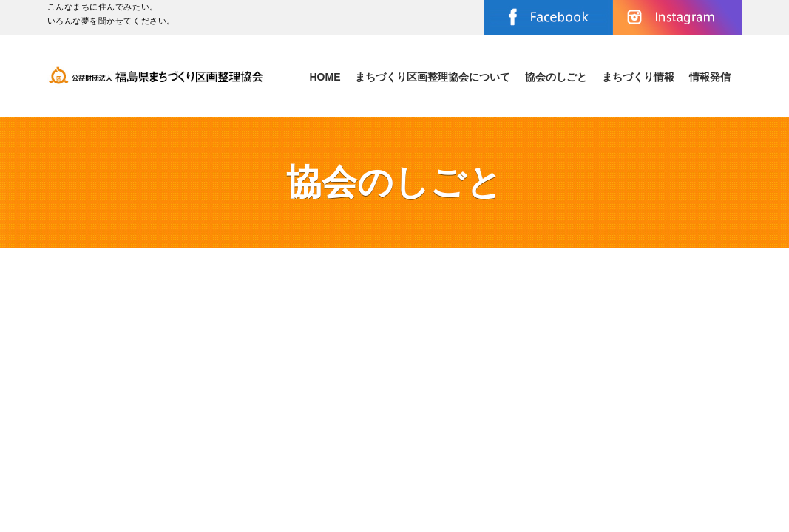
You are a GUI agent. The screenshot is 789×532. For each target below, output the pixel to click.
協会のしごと (556, 77)
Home (325, 77)
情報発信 (710, 77)
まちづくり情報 (638, 77)
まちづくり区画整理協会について (433, 77)
